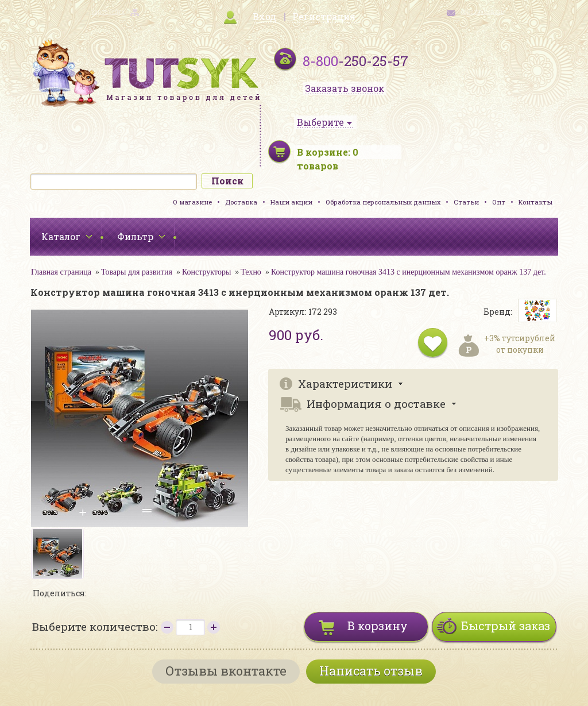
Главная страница (61, 272)
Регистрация (324, 16)
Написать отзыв (371, 671)
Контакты (535, 202)
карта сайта (108, 12)
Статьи (466, 202)
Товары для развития (137, 272)
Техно (251, 272)
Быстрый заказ (506, 626)
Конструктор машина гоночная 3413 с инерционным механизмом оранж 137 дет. (409, 272)
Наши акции (291, 202)
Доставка (241, 202)
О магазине (192, 202)
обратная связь (482, 12)
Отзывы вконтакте (226, 671)
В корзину (378, 626)
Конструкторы (206, 272)
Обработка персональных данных (383, 202)
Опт (499, 202)
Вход (264, 16)
